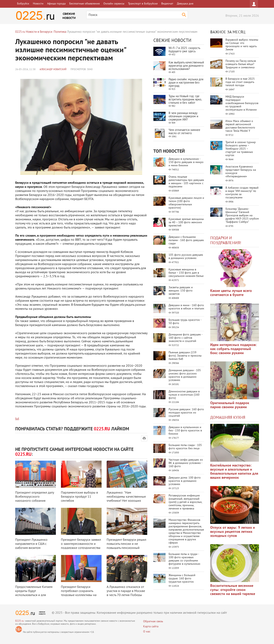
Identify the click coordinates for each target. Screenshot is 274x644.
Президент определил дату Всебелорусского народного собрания (35, 497)
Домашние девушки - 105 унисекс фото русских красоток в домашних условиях (185, 375)
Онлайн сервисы (114, 4)
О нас (147, 632)
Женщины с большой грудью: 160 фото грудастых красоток (182, 579)
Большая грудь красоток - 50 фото (185, 322)
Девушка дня (185, 4)
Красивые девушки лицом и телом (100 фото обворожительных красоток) (186, 203)
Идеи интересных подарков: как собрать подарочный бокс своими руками (233, 349)
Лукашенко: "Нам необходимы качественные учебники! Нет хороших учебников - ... (126, 499)
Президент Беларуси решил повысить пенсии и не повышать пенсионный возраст (126, 546)
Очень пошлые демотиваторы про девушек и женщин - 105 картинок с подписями (186, 182)
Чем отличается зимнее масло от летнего (184, 132)
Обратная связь (153, 622)
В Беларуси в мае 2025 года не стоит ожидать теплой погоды (240, 82)
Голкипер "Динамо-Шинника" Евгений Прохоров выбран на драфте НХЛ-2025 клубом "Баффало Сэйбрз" (242, 216)
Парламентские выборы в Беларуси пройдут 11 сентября (79, 497)
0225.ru (19, 621)
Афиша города (56, 4)
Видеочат (167, 4)
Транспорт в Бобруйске (143, 4)
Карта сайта (151, 627)
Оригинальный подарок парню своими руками (230, 405)
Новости (38, 4)
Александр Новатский (53, 70)
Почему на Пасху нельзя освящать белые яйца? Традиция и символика (241, 64)
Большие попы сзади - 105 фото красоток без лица (185, 447)
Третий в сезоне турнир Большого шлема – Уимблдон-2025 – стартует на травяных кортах (241, 149)
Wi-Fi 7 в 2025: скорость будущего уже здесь (184, 50)
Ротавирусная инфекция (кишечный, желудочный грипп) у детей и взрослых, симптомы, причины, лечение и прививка (185, 502)
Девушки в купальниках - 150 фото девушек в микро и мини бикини (186, 162)
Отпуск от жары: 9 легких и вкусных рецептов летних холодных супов (233, 532)
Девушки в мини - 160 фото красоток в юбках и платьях (186, 307)
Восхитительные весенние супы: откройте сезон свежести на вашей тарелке (233, 590)
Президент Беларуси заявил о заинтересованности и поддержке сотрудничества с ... (81, 546)
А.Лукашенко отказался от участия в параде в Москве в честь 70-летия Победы (126, 591)
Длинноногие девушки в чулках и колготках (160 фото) (184, 395)
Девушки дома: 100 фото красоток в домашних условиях (185, 481)
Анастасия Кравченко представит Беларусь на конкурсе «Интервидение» (241, 172)
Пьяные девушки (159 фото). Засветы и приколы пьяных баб (185, 356)
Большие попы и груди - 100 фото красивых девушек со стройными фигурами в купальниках (184, 559)
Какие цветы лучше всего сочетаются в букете (231, 293)
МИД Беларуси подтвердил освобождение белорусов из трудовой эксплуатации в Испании (242, 103)
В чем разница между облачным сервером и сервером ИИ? (183, 117)
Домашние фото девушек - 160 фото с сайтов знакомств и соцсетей (185, 338)
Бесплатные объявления (84, 4)
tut (17, 419)
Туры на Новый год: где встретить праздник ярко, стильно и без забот (185, 100)
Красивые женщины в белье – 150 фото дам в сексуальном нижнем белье (186, 273)
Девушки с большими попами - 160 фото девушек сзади (186, 240)
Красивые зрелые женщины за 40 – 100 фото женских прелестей (186, 222)
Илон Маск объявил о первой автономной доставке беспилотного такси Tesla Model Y (240, 126)
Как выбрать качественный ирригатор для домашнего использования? (186, 66)
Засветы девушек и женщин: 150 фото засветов (181, 291)
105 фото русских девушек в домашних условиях (186, 257)
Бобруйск (23, 4)
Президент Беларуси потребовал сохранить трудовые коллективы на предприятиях (79, 593)
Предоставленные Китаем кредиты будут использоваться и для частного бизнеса (34, 593)
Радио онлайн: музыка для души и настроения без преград (186, 83)
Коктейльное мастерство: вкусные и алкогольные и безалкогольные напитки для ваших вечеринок (234, 472)
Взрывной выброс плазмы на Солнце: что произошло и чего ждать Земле (242, 45)
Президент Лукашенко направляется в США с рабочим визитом (31, 544)
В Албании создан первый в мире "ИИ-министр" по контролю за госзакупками (242, 193)
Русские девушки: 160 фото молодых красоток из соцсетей (186, 413)
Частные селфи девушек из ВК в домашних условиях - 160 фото (186, 463)
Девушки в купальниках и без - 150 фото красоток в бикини (185, 431)
